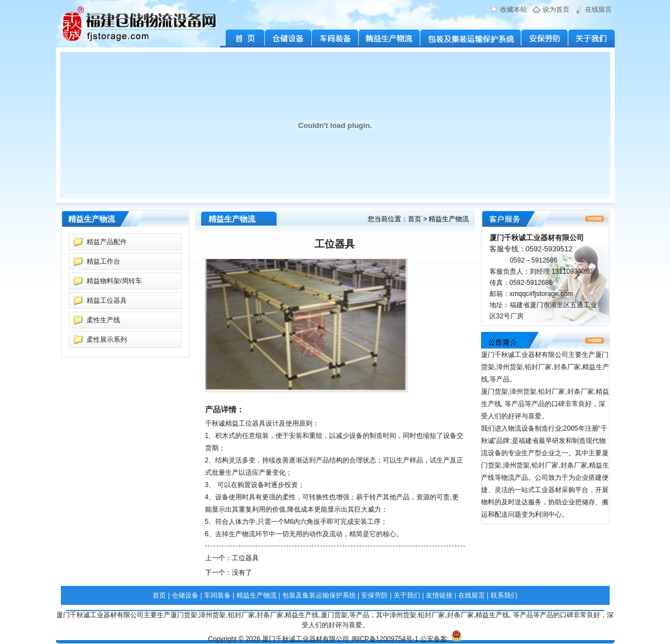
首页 (415, 219)
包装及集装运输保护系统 (471, 39)
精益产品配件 (107, 242)
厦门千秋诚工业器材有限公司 (306, 639)
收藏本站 (514, 9)
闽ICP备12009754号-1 (385, 639)
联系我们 (504, 595)
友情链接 (439, 595)
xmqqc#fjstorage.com (541, 294)
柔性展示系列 (107, 340)
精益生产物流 (389, 39)
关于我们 (591, 39)
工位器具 (245, 558)
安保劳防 (545, 39)
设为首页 (556, 9)
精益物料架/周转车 (114, 281)
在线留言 (598, 9)
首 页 (243, 39)
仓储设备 (288, 39)
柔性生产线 (103, 320)
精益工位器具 (107, 300)
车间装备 (335, 39)
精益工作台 (103, 261)
